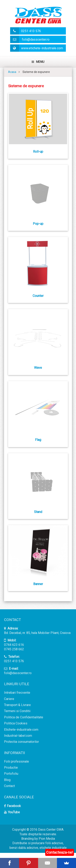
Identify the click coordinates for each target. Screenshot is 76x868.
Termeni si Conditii (17, 711)
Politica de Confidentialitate (24, 717)
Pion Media (47, 839)
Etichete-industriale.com (21, 730)
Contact (9, 786)
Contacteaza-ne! (60, 852)
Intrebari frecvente (17, 693)
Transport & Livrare (17, 705)
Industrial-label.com (18, 736)
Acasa (12, 72)
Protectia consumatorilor (21, 742)
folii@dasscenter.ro (30, 39)
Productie (11, 768)
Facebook (14, 806)
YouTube (14, 812)
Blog (7, 780)
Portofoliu (11, 774)
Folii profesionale (17, 761)
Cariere (9, 699)
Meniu (38, 62)
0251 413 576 (26, 31)
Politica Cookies (16, 723)
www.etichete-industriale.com (37, 48)
